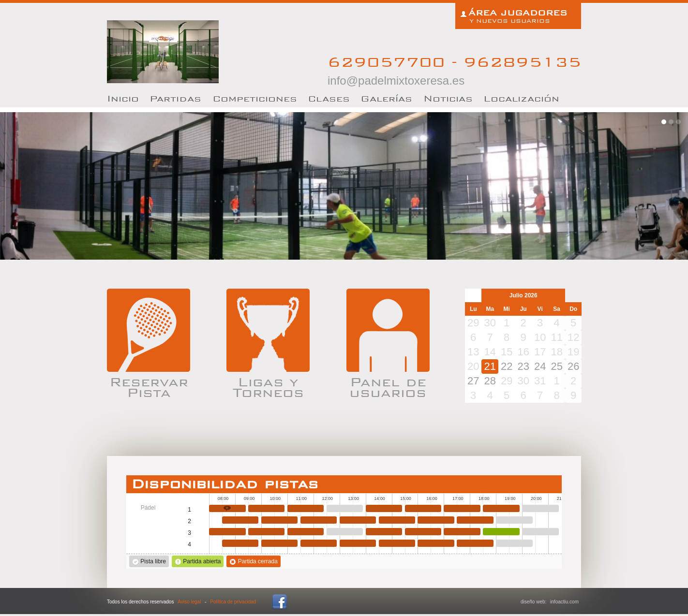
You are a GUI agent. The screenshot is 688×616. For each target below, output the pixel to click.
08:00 (227, 508)
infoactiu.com (564, 602)
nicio (123, 98)
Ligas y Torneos (268, 386)
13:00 (358, 520)
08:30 (240, 520)
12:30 (345, 508)
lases (329, 98)
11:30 (319, 520)
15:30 (423, 508)
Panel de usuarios (388, 386)
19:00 (514, 520)
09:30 (267, 508)
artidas (175, 98)
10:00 (280, 520)
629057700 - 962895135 (454, 70)
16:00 (436, 520)
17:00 (462, 508)
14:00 (384, 508)
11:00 (306, 508)
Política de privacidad (233, 602)
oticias (448, 98)
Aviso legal (189, 602)
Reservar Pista (149, 386)
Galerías (386, 98)
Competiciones (255, 98)
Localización (521, 98)
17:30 (475, 520)
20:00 (540, 508)
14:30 (397, 520)
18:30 (501, 508)
